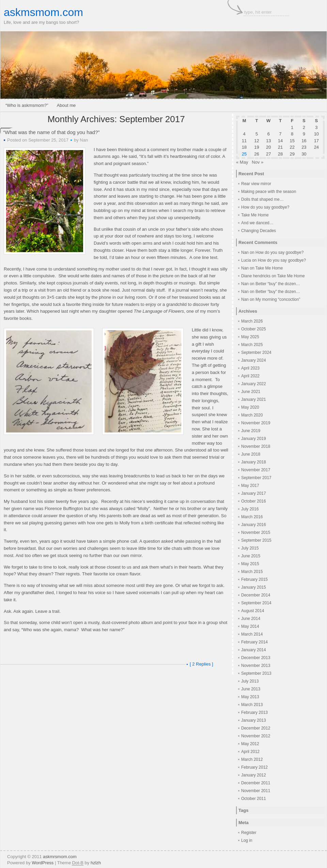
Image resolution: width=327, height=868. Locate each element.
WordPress (43, 863)
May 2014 (250, 626)
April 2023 (250, 368)
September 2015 (256, 540)
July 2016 (250, 509)
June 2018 (251, 454)
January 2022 (254, 384)
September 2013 (256, 673)
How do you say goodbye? (265, 207)
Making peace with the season (269, 192)
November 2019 (256, 423)
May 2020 (250, 407)
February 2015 (254, 579)
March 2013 (252, 705)
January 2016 (254, 525)
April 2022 (250, 376)
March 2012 (252, 759)
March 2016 (252, 517)
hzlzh (96, 863)
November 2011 (256, 791)
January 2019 (254, 439)
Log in (247, 840)
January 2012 (254, 775)
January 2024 (254, 360)
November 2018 (256, 446)
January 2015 (254, 587)
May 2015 (250, 564)
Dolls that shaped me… (262, 199)
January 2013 (254, 720)
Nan (84, 140)
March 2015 (252, 572)
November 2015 (256, 533)
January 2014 (254, 650)
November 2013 (256, 666)
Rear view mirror (256, 184)
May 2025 (250, 337)
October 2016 (254, 501)
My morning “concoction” (278, 299)
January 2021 (254, 399)
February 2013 (254, 713)
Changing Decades (259, 231)
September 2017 (256, 478)
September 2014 (256, 603)
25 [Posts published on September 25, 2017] (244, 154)
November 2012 (256, 736)
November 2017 (256, 470)
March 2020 (252, 415)
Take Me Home (255, 215)
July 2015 (250, 548)
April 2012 (250, 752)
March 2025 (252, 345)
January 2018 (254, 462)
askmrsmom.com (60, 857)
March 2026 (252, 321)
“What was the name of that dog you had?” (51, 132)
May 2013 (250, 697)
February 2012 (254, 767)
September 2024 (256, 353)
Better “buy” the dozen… (278, 284)
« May (242, 162)
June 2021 (251, 392)
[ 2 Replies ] (201, 664)
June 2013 (251, 689)
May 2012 (250, 744)
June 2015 (251, 556)
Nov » (258, 162)
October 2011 (254, 799)
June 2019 (251, 431)
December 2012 (256, 728)
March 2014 (252, 634)
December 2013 (256, 658)
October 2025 (254, 329)
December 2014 (256, 595)
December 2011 (256, 783)
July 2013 (250, 681)
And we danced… (257, 223)
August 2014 (253, 611)
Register (249, 833)
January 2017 (254, 493)
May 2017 (250, 486)
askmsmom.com (43, 12)
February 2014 (254, 642)
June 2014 (251, 619)
